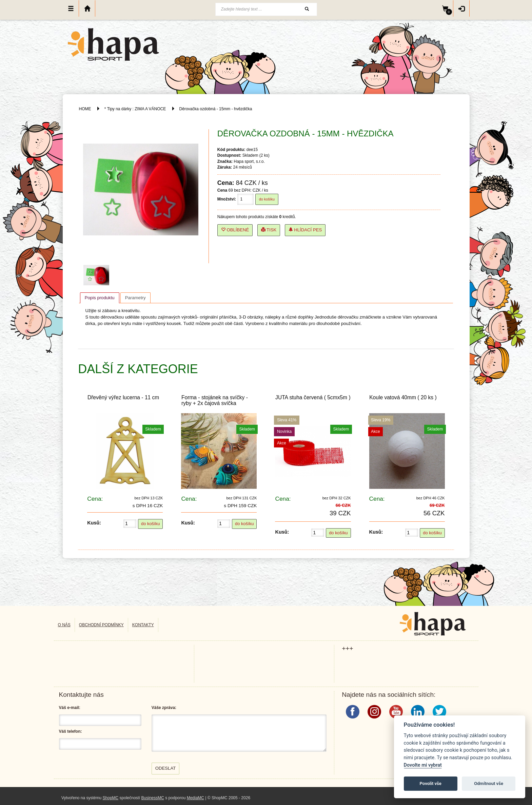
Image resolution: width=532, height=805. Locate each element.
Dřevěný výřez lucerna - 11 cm (123, 397)
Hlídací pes (305, 230)
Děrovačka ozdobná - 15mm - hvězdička (216, 109)
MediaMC (195, 798)
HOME (85, 109)
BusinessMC (153, 798)
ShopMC (111, 798)
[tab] (100, 298)
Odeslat (166, 768)
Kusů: (94, 523)
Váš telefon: (71, 731)
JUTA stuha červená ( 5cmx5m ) (313, 397)
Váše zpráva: (164, 708)
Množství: (227, 199)
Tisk (269, 230)
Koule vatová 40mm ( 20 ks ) (403, 397)
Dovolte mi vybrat (423, 765)
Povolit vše (431, 783)
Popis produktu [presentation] (100, 298)
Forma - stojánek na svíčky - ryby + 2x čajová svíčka (215, 400)
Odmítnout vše (489, 783)
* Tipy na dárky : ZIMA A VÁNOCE (135, 109)
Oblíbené (235, 230)
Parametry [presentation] (135, 298)
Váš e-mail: (70, 708)
